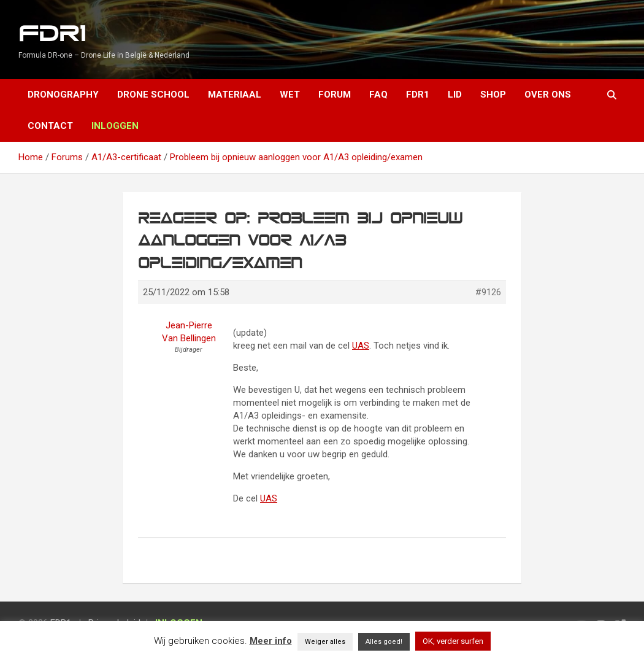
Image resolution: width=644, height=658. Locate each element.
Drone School (153, 95)
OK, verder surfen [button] (453, 641)
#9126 (488, 292)
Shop (493, 95)
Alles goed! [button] (384, 642)
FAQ (378, 95)
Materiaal (235, 95)
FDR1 (52, 34)
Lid (455, 95)
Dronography (63, 95)
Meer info (271, 641)
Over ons (548, 95)
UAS (361, 346)
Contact (50, 126)
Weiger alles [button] (325, 642)
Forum (335, 95)
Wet (290, 95)
